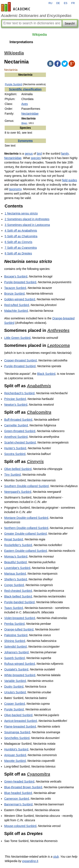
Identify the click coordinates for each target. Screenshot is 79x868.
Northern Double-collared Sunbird (26, 528)
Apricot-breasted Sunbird (21, 721)
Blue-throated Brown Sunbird (23, 787)
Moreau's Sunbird (16, 556)
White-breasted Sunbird (20, 675)
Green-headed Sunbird (19, 781)
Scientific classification (25, 89)
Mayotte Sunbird (15, 761)
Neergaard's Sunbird (18, 492)
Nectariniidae (30, 114)
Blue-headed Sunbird (18, 793)
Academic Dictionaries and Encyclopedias (36, 16)
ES (66, 3)
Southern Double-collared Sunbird (26, 486)
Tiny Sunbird (12, 475)
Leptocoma (59, 345)
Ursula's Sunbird (15, 692)
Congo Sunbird (14, 585)
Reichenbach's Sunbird (19, 393)
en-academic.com (16, 7)
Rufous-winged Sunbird (20, 664)
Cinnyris (35, 461)
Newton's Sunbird (16, 405)
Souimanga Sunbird (17, 732)
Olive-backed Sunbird (18, 715)
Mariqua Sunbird (15, 574)
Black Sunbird (46, 374)
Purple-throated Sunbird (20, 366)
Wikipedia (39, 35)
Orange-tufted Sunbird (19, 629)
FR (73, 3)
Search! (70, 23)
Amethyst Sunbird (16, 437)
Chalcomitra (39, 412)
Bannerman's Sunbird (18, 804)
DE (58, 3)
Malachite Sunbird (16, 311)
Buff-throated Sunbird (18, 420)
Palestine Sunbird (16, 635)
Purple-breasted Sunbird (20, 282)
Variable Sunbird (15, 681)
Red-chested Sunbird (18, 591)
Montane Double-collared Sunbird (26, 518)
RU (50, 3)
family (65, 154)
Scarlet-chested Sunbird (20, 442)
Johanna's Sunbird (16, 652)
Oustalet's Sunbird (16, 669)
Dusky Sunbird (14, 687)
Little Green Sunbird (17, 338)
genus (29, 154)
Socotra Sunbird (15, 454)
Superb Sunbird (14, 658)
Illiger (24, 123)
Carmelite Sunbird (16, 425)
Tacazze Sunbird (15, 288)
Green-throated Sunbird (20, 431)
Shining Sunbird (15, 641)
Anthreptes (59, 330)
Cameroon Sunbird (17, 799)
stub (56, 857)
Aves (25, 104)
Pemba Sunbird (14, 624)
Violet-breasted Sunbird (20, 618)
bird (39, 154)
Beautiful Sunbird (15, 562)
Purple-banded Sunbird (19, 602)
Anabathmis (39, 386)
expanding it (30, 861)
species (36, 158)
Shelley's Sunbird (16, 579)
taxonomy (15, 189)
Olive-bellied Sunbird (18, 469)
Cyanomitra (39, 774)
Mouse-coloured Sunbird (20, 826)
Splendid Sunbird (15, 647)
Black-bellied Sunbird (18, 596)
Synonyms (25, 141)
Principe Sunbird (15, 399)
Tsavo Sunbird (14, 608)
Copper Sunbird (15, 704)
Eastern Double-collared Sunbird (25, 551)
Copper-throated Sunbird (20, 360)
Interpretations (21, 42)
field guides (70, 180)
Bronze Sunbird (14, 294)
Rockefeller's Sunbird (18, 545)
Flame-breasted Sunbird (20, 727)
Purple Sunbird (13, 84)
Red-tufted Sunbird (17, 305)
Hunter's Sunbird (15, 448)
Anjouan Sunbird (15, 755)
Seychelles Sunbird (17, 738)
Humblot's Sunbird (16, 749)
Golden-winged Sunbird (20, 299)
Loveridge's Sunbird (17, 568)
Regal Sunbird (14, 539)
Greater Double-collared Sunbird (25, 534)
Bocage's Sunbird (16, 276)
